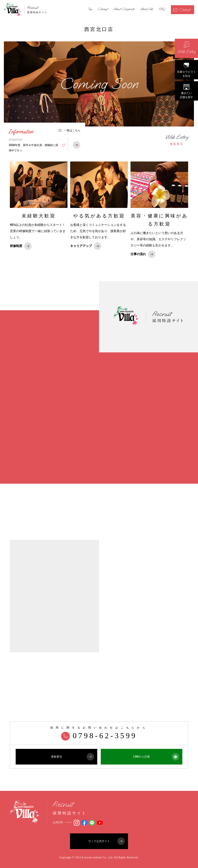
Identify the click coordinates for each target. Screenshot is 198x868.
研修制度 (21, 246)
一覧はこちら (69, 130)
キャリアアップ (86, 246)
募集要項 (177, 140)
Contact (182, 10)
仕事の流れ (143, 254)
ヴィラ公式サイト (107, 841)
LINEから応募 (156, 757)
